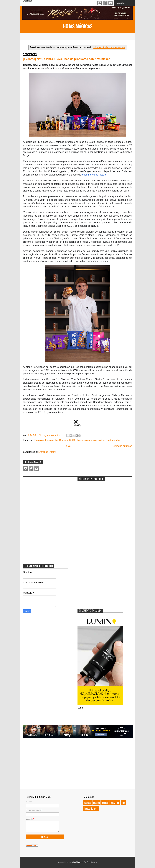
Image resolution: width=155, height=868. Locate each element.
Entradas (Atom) (47, 452)
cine (123, 803)
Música (96, 803)
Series (105, 803)
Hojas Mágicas (78, 26)
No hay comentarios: (50, 435)
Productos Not (113, 440)
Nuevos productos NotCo (91, 440)
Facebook (105, 3)
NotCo (73, 440)
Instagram (99, 3)
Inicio (68, 446)
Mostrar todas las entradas (109, 47)
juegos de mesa (91, 809)
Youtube (111, 3)
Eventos (50, 440)
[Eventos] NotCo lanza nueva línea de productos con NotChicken (67, 59)
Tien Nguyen (92, 862)
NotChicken (62, 440)
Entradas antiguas (122, 446)
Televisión (115, 803)
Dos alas (39, 440)
